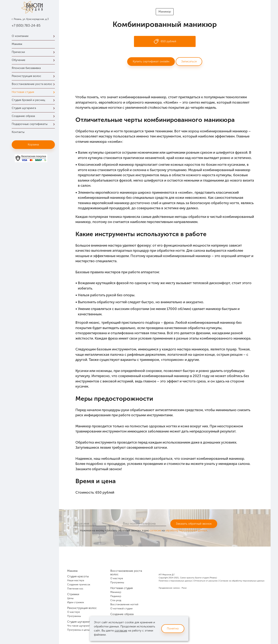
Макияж (17, 44)
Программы (74, 616)
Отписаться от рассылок (206, 581)
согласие (155, 530)
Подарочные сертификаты (34, 124)
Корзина (33, 145)
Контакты (18, 132)
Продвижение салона (169, 588)
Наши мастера (76, 580)
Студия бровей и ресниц (34, 100)
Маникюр (165, 12)
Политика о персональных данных (175, 581)
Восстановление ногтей (124, 604)
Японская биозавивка (26, 68)
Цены (70, 598)
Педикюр (116, 596)
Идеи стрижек (76, 602)
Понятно (173, 629)
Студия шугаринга (34, 108)
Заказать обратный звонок (194, 524)
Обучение (34, 60)
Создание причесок (79, 585)
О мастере (74, 612)
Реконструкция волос (34, 76)
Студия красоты (78, 576)
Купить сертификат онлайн (151, 61)
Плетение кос (75, 589)
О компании (34, 36)
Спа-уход (116, 600)
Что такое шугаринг (78, 626)
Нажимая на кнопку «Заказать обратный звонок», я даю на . (144, 530)
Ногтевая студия (34, 92)
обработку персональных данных (186, 530)
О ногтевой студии (121, 609)
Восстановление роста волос (34, 84)
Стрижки (73, 594)
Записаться (189, 61)
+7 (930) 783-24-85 (26, 26)
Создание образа (34, 116)
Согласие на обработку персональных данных (242, 581)
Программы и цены (78, 630)
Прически (34, 52)
